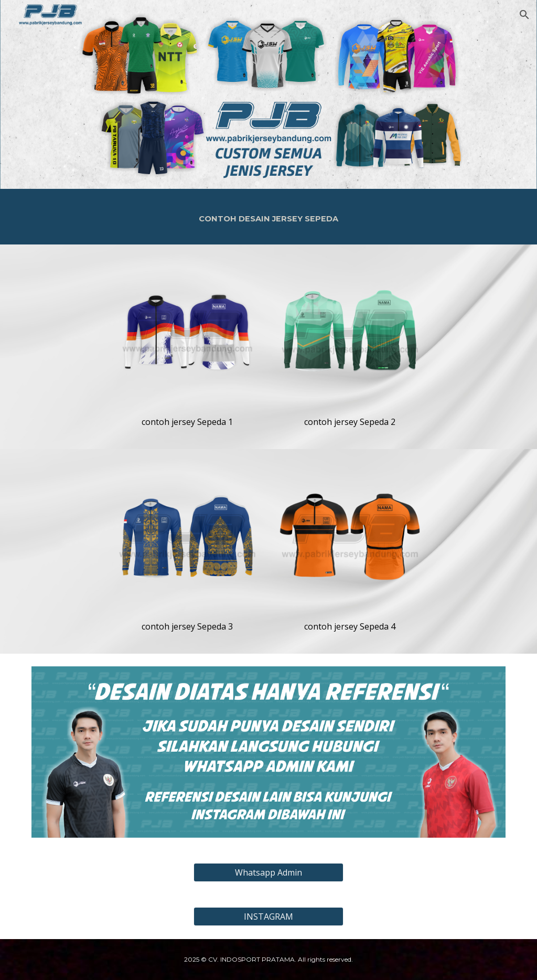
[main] (269, 217)
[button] (524, 15)
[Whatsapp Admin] (268, 872)
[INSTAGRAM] (268, 917)
